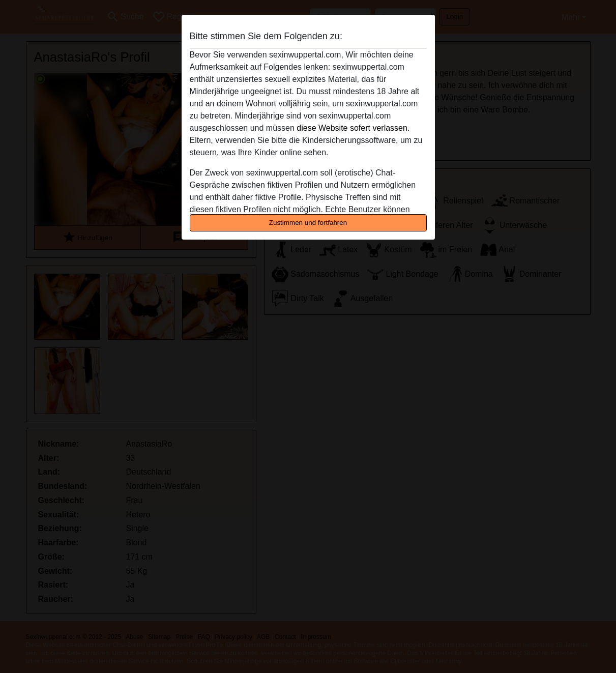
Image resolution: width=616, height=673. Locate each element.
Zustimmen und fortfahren (308, 223)
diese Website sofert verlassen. (353, 128)
